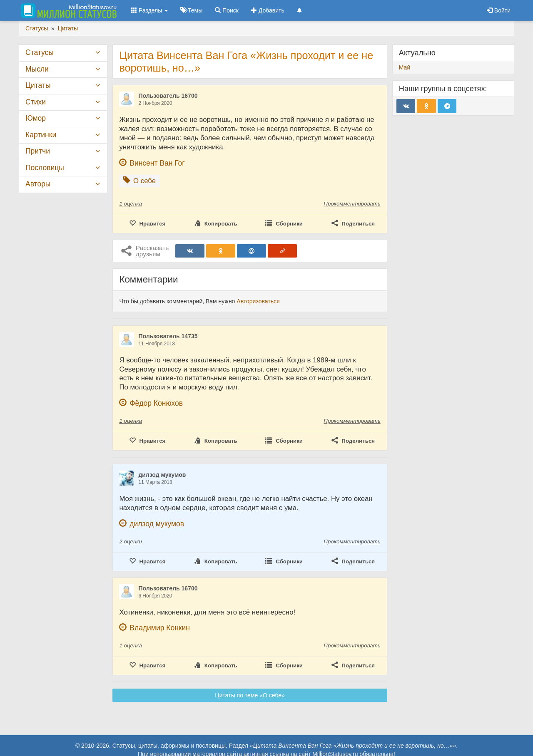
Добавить (268, 10)
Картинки (41, 135)
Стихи (36, 102)
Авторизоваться (258, 301)
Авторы (38, 184)
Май (405, 67)
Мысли (37, 69)
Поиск (227, 10)
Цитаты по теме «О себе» (250, 695)
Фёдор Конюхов (156, 403)
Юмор (36, 118)
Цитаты (38, 85)
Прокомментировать (352, 204)
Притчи (38, 151)
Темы (191, 10)
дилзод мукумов (162, 475)
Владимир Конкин (160, 628)
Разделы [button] (149, 10)
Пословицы (45, 168)
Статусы (40, 52)
